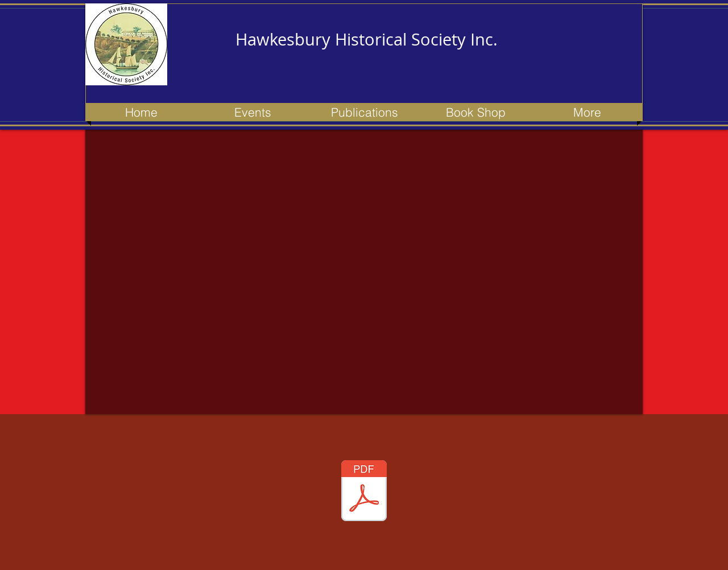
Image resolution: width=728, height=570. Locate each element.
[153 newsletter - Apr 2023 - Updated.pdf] (364, 492)
